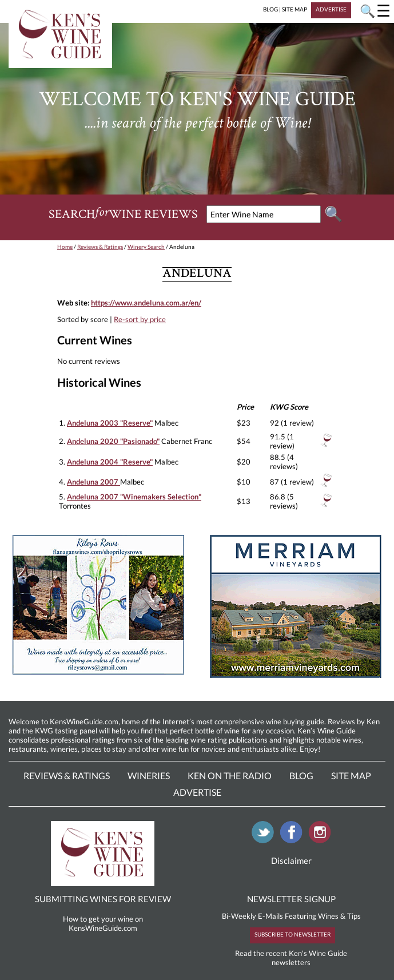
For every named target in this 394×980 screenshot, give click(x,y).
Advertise (197, 792)
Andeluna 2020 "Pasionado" (113, 441)
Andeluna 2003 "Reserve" (110, 423)
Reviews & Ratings (100, 247)
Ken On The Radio (230, 775)
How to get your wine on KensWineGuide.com (103, 923)
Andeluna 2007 (93, 482)
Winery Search (146, 247)
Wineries (149, 775)
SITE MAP (294, 9)
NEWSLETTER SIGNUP (291, 899)
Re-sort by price (140, 319)
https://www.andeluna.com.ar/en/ (146, 303)
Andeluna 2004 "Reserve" (110, 462)
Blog (301, 775)
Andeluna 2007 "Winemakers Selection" (134, 497)
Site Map (351, 775)
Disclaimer (291, 860)
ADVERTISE (331, 9)
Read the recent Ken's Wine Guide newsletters (291, 958)
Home (65, 247)
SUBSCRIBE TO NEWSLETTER (292, 934)
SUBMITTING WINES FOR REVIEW (103, 899)
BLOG (270, 9)
